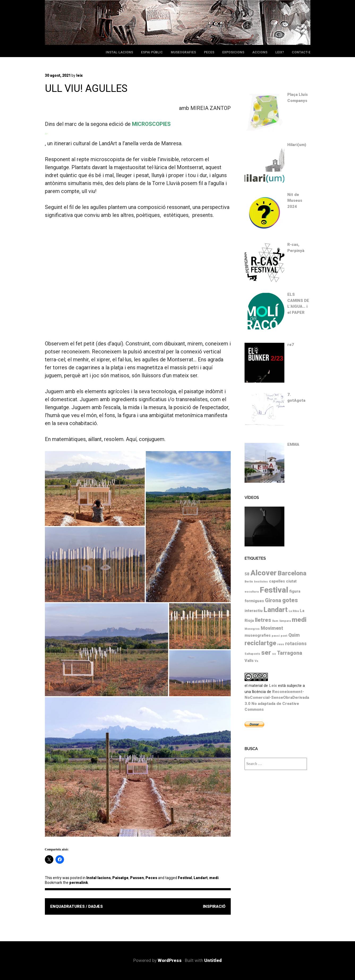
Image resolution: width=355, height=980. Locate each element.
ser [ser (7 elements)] (266, 652)
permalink (79, 883)
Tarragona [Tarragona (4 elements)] (290, 653)
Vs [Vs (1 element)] (256, 661)
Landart (201, 878)
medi (214, 878)
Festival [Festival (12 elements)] (274, 590)
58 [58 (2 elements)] (247, 574)
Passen (137, 878)
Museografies (183, 52)
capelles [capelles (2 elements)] (277, 581)
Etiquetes (255, 558)
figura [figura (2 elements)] (295, 591)
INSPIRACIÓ (214, 906)
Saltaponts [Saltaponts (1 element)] (252, 654)
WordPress (170, 960)
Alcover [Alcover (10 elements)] (264, 573)
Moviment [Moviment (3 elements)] (272, 628)
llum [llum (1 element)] (275, 621)
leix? (280, 52)
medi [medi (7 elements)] (299, 620)
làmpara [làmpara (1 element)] (285, 621)
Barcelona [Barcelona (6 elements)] (292, 573)
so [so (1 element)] (274, 654)
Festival (185, 878)
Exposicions (233, 52)
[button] (95, 489)
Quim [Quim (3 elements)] (294, 635)
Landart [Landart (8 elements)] (276, 610)
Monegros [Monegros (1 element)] (252, 629)
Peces (209, 52)
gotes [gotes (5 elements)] (290, 600)
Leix (273, 686)
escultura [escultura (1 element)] (252, 592)
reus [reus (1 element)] (281, 644)
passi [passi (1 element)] (276, 636)
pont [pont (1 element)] (284, 636)
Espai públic (152, 52)
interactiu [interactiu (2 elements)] (254, 611)
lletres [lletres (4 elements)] (263, 620)
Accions (260, 52)
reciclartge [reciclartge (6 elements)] (260, 643)
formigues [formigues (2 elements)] (254, 601)
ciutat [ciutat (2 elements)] (291, 581)
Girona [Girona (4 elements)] (273, 600)
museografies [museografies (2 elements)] (258, 635)
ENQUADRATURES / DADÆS (76, 906)
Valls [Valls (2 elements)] (249, 661)
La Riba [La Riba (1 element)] (294, 611)
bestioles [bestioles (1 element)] (261, 582)
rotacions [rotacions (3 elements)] (296, 644)
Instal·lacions (119, 52)
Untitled (213, 960)
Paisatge (120, 878)
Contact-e (301, 52)
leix (79, 75)
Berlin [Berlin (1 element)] (249, 582)
